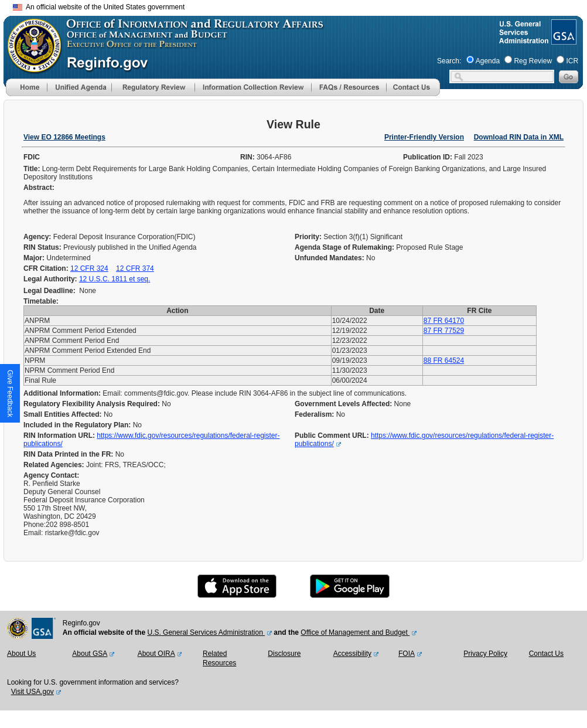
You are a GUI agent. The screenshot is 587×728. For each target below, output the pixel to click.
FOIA (407, 654)
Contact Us (546, 654)
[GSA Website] (563, 40)
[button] (79, 87)
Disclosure (284, 654)
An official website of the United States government (99, 7)
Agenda (488, 61)
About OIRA (156, 654)
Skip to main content (301, 6)
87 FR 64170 (444, 321)
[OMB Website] (30, 67)
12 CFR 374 (135, 268)
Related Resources (219, 658)
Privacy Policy (485, 654)
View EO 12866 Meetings (64, 137)
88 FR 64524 (444, 360)
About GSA (90, 654)
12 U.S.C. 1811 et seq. (115, 279)
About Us (21, 654)
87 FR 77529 (444, 331)
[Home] (26, 94)
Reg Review (533, 61)
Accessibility (352, 654)
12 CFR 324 (89, 268)
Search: (449, 61)
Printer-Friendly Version (424, 137)
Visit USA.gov (33, 692)
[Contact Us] (413, 94)
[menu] (79, 87)
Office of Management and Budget (355, 632)
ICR (572, 61)
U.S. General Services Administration (206, 632)
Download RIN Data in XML (519, 137)
